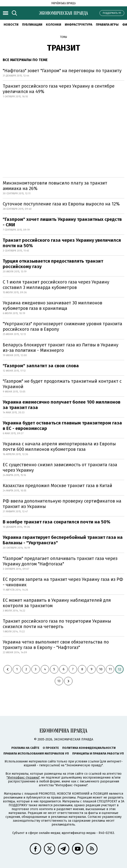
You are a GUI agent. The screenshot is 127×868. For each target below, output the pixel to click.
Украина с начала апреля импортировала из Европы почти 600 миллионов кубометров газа (59, 446)
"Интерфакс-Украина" (23, 778)
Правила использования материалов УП (36, 753)
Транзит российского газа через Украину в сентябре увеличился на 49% (59, 89)
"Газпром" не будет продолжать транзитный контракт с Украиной (62, 384)
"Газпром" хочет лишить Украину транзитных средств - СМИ (62, 222)
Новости (11, 25)
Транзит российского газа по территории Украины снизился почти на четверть (57, 624)
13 (59, 681)
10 (101, 669)
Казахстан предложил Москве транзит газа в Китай (57, 486)
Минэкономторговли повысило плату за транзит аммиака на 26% (55, 186)
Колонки (54, 25)
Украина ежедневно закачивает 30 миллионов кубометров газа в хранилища (52, 306)
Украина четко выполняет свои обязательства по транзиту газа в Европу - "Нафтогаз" (56, 645)
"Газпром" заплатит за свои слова (41, 366)
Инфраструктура (78, 25)
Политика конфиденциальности (89, 748)
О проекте (51, 748)
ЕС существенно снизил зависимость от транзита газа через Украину (60, 467)
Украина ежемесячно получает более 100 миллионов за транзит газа (62, 405)
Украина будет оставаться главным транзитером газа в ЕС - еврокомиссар (62, 426)
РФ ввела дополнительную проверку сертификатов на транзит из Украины (62, 504)
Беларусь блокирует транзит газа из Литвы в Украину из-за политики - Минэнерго (61, 348)
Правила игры (107, 25)
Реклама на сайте (25, 748)
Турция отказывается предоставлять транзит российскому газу (53, 264)
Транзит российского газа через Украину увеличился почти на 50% (62, 243)
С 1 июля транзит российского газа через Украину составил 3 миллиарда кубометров (56, 285)
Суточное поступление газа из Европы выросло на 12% (61, 204)
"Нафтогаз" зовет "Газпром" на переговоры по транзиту (62, 71)
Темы (63, 37)
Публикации (32, 25)
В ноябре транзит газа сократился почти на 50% (57, 522)
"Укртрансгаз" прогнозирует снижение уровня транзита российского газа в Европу (62, 326)
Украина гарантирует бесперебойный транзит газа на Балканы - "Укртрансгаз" (63, 540)
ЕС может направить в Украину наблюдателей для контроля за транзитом (57, 603)
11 (110, 669)
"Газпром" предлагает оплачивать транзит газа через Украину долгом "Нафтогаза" (60, 561)
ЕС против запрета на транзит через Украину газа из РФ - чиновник (63, 582)
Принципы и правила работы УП (98, 753)
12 (120, 669)
